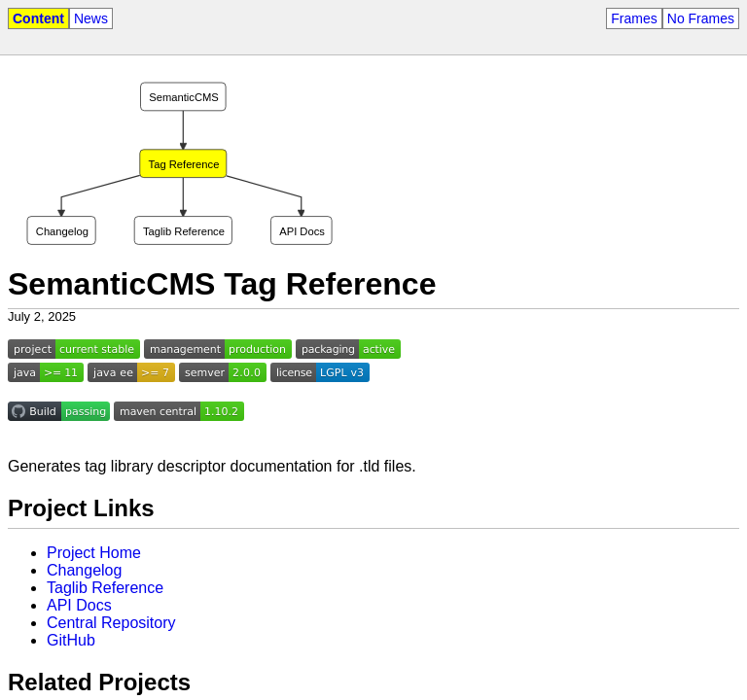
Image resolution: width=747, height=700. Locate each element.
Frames (634, 18)
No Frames (701, 18)
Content (38, 18)
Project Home (94, 553)
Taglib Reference (105, 588)
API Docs (79, 605)
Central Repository (111, 623)
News (91, 18)
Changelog (84, 570)
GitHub (71, 640)
